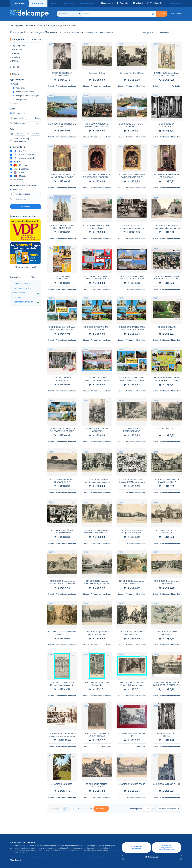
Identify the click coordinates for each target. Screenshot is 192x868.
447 (90, 808)
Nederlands (175, 3)
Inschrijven (19, 3)
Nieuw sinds (17, 117)
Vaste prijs (19, 87)
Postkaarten (16, 49)
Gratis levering (18, 141)
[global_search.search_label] (119, 13)
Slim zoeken (177, 13)
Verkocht (15, 102)
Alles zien (37, 39)
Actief (14, 83)
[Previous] (55, 808)
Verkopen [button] (64, 3)
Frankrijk (15, 56)
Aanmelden (38, 3)
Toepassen (26, 206)
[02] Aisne (16, 60)
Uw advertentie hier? (25, 266)
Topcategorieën (18, 45)
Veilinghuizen (20, 99)
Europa (14, 53)
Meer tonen (15, 860)
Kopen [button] (52, 3)
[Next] (101, 808)
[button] (153, 13)
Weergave (145, 32)
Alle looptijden (18, 112)
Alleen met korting (19, 138)
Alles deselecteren (17, 179)
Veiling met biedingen (24, 91)
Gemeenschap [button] (80, 3)
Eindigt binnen (18, 122)
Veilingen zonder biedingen (26, 95)
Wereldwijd (16, 189)
